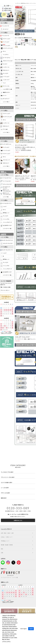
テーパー (4, 96)
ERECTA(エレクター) (25, 3)
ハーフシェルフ (5, 77)
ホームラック (4, 29)
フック (3, 83)
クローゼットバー (5, 160)
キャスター (4, 64)
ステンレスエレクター (6, 184)
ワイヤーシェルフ (5, 39)
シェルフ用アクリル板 (6, 89)
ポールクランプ (5, 99)
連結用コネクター (5, 92)
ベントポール (4, 55)
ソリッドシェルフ (5, 151)
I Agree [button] (31, 629)
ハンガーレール (5, 67)
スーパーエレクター (6, 181)
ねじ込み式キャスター (6, 226)
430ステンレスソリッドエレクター (6, 191)
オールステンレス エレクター (5, 187)
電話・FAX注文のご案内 (5, 287)
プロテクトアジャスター (7, 61)
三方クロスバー (5, 70)
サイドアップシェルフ (6, 117)
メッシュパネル (5, 219)
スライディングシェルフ (7, 48)
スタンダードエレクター (7, 244)
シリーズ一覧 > (6, 102)
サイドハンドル (5, 86)
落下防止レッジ (5, 213)
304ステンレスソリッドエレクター (6, 194)
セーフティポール (5, 58)
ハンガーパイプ (5, 80)
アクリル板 (4, 129)
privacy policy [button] (6, 642)
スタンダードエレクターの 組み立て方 (6, 284)
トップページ (18, 3)
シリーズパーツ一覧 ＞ (8, 229)
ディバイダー (4, 74)
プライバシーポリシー (5, 290)
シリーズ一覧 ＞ (7, 197)
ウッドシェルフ (5, 42)
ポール (3, 51)
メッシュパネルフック (6, 222)
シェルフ (4, 207)
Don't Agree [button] (24, 629)
